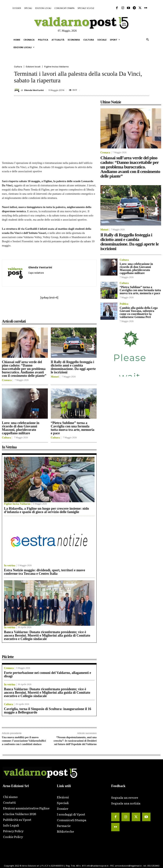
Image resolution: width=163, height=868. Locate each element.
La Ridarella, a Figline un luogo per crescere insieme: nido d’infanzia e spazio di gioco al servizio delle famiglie (46, 510)
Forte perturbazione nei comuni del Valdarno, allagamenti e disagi (48, 674)
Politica (124, 304)
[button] (148, 40)
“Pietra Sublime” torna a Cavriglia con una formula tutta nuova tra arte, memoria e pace (73, 428)
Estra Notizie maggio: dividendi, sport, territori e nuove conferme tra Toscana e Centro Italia (44, 572)
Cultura (18, 67)
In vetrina (10, 566)
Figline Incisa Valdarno (56, 67)
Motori (55, 377)
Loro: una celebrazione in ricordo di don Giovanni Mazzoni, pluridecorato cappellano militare (21, 428)
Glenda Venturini (34, 90)
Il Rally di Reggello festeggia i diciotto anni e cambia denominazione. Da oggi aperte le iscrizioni (73, 367)
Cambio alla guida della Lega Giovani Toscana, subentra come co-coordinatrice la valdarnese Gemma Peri (139, 312)
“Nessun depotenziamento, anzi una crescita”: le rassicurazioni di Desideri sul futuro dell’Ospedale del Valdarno (75, 741)
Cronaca (7, 380)
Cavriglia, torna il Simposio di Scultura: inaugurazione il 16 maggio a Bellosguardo (48, 711)
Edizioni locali (33, 67)
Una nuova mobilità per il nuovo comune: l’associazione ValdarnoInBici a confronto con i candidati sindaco (24, 741)
